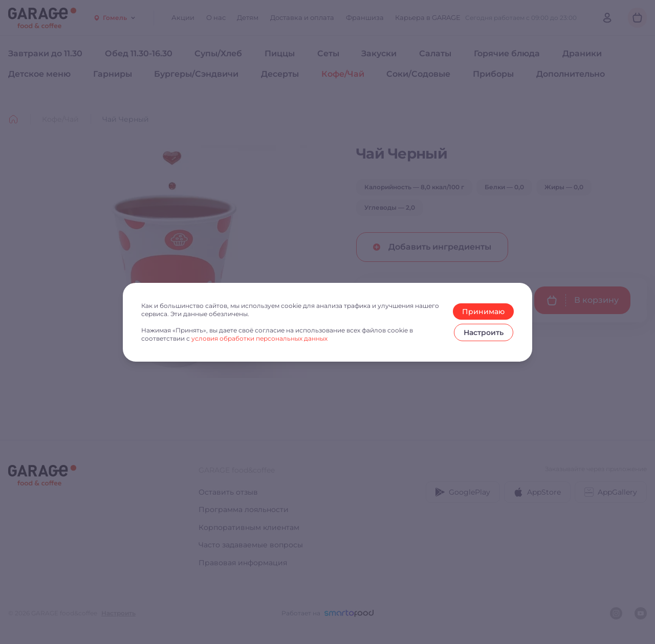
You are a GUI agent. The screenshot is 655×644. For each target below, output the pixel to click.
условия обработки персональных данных (259, 338)
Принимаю (483, 312)
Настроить (484, 332)
